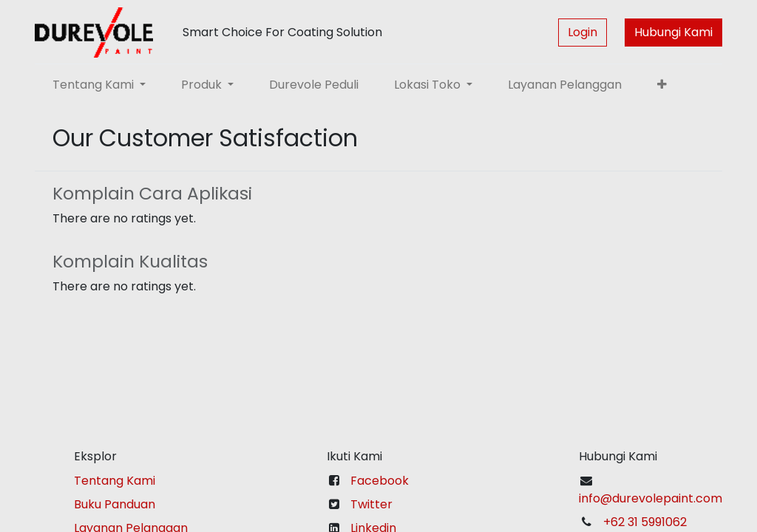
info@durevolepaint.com (651, 498)
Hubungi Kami (673, 32)
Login (583, 32)
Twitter (371, 504)
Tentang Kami (115, 481)
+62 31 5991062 (645, 522)
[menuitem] (314, 85)
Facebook (380, 481)
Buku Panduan (115, 504)
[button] (662, 85)
